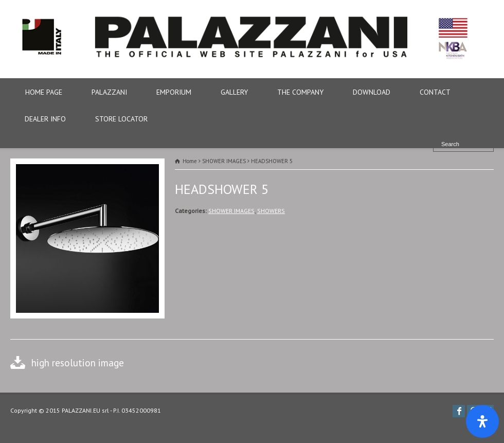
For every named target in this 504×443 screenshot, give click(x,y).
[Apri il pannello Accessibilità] (482, 421)
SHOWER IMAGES (231, 211)
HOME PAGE (44, 92)
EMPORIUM (174, 92)
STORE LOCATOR (121, 119)
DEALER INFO (45, 119)
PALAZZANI (109, 92)
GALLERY (234, 92)
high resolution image (78, 362)
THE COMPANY (300, 92)
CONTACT (435, 92)
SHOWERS (271, 211)
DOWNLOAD (372, 92)
